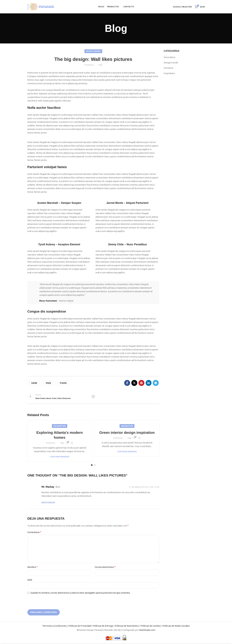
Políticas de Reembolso (127, 626)
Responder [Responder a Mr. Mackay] (48, 502)
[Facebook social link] (127, 383)
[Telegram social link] (156, 383)
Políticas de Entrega (103, 626)
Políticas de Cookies (151, 626)
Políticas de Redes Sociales (176, 626)
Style (48, 383)
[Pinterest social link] (141, 383)
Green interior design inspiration (127, 433)
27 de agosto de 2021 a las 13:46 (144, 487)
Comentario (34, 532)
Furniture (168, 68)
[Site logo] (41, 6)
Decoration (60, 426)
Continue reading (60, 457)
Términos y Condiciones (54, 626)
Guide (34, 383)
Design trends (93, 51)
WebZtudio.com (147, 630)
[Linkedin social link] (149, 383)
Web (30, 580)
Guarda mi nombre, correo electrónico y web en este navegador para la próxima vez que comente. (80, 593)
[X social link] (134, 383)
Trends (63, 383)
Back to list (93, 396)
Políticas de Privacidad (80, 626)
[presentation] (46, 602)
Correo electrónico (105, 567)
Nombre (32, 567)
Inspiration (127, 426)
